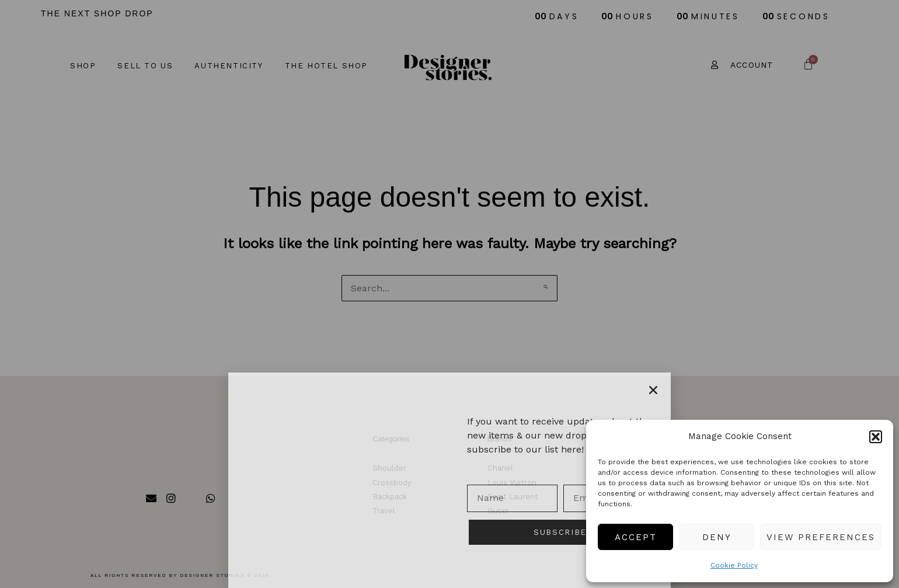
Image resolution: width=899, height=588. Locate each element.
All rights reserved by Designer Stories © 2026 (180, 575)
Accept (636, 537)
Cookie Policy (734, 565)
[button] (876, 437)
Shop (83, 66)
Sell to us (145, 66)
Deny (717, 537)
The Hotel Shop (326, 66)
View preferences (821, 537)
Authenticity (229, 66)
